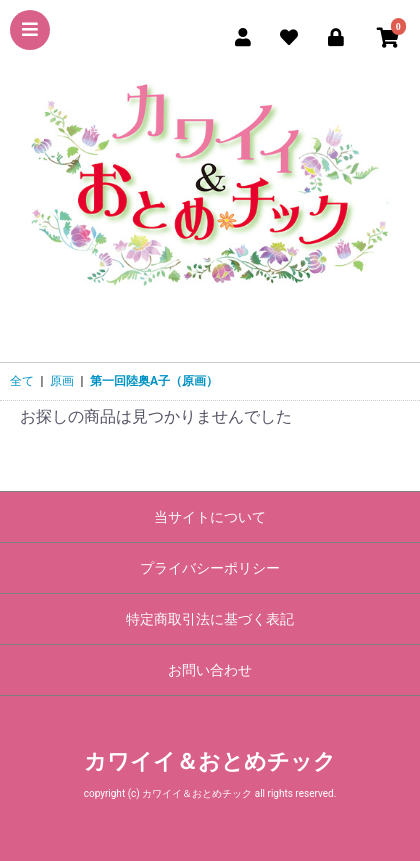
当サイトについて (210, 517)
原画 (62, 381)
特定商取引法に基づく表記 (210, 619)
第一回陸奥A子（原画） (154, 381)
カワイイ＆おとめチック (210, 761)
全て (22, 381)
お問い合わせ (210, 670)
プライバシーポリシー (210, 568)
